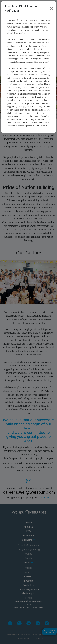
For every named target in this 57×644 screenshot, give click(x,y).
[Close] (52, 9)
